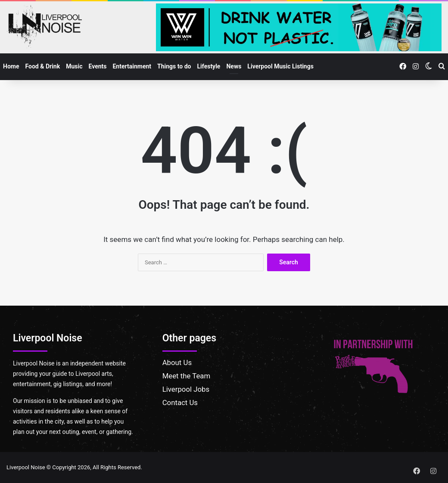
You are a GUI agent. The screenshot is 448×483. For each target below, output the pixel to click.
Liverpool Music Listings (280, 66)
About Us (177, 362)
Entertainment (132, 66)
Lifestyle (209, 66)
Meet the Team (187, 376)
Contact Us (180, 402)
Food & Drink (42, 66)
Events (97, 66)
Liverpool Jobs (186, 389)
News (234, 66)
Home (11, 66)
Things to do (174, 66)
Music (74, 66)
